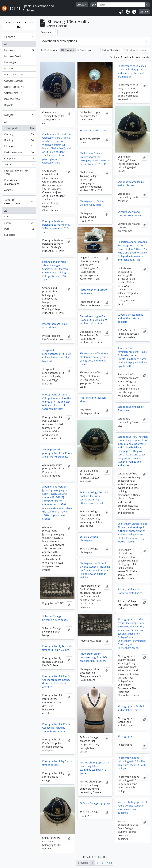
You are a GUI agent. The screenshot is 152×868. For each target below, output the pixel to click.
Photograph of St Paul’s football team (55, 326)
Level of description (12, 201)
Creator (9, 37)
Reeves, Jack (19, 63)
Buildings (19, 141)
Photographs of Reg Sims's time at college (57, 763)
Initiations (19, 147)
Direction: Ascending (136, 50)
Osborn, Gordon (19, 81)
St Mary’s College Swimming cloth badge (55, 618)
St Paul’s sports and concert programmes (130, 214)
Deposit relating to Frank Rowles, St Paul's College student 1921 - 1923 (94, 320)
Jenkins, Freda (19, 100)
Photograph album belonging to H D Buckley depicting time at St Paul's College (132, 763)
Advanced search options (60, 41)
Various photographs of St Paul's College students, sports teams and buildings (132, 807)
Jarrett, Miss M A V (19, 87)
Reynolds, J (19, 106)
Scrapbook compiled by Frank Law (131, 409)
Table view (84, 50)
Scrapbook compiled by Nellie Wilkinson (131, 184)
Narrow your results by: (19, 24)
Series (19, 223)
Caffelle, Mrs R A (19, 93)
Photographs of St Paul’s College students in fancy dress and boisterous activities (56, 682)
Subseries (19, 235)
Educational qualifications (19, 182)
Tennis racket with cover (93, 131)
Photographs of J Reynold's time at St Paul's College (57, 648)
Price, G (19, 69)
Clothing (19, 135)
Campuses (19, 159)
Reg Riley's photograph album (93, 399)
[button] (121, 12)
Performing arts (19, 153)
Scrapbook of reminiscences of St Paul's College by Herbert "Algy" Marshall (57, 356)
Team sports (19, 129)
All (6, 44)
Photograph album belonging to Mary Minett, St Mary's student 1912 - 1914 (57, 226)
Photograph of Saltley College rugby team (92, 203)
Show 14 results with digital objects (130, 57)
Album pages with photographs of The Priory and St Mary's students (57, 453)
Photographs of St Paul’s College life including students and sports (56, 728)
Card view (68, 50)
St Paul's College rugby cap (95, 803)
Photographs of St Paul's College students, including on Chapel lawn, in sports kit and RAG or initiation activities (95, 570)
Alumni (19, 165)
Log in (143, 12)
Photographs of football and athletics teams (131, 708)
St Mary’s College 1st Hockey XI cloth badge (130, 591)
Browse (81, 5)
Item (19, 217)
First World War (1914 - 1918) (19, 172)
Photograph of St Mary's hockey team (93, 292)
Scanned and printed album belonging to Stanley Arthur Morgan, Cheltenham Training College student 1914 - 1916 (55, 271)
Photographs (125, 736)
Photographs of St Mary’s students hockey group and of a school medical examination (132, 71)
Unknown (19, 51)
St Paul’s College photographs (89, 538)
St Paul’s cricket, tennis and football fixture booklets (130, 318)
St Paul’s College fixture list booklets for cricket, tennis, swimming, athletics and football (95, 498)
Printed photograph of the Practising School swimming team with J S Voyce (95, 768)
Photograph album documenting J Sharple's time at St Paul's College (93, 657)
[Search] (121, 5)
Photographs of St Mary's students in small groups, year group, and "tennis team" (94, 359)
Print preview (49, 50)
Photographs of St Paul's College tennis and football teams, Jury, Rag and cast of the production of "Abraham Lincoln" (57, 402)
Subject (9, 115)
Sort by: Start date (111, 50)
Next (109, 863)
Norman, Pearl (19, 57)
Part (19, 229)
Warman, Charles (19, 75)
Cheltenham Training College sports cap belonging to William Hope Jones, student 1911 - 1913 (95, 159)
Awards (19, 191)
